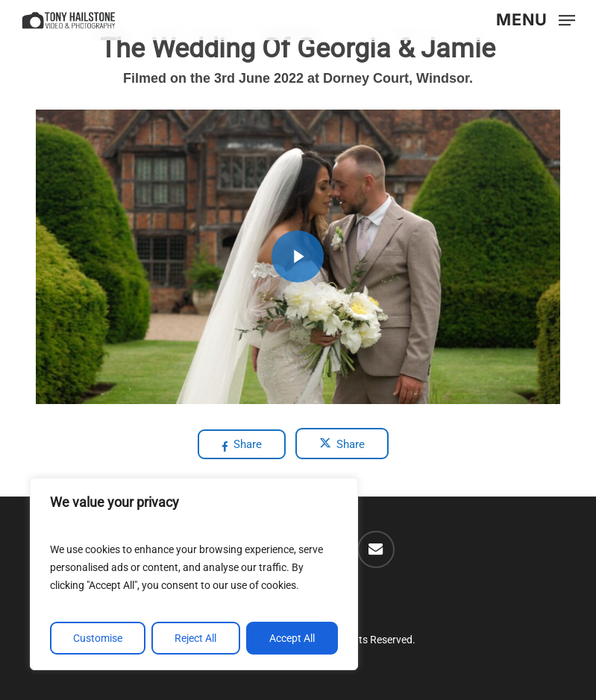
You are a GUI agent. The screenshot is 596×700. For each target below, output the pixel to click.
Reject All (195, 638)
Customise (98, 638)
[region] (194, 574)
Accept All (292, 638)
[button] (536, 19)
